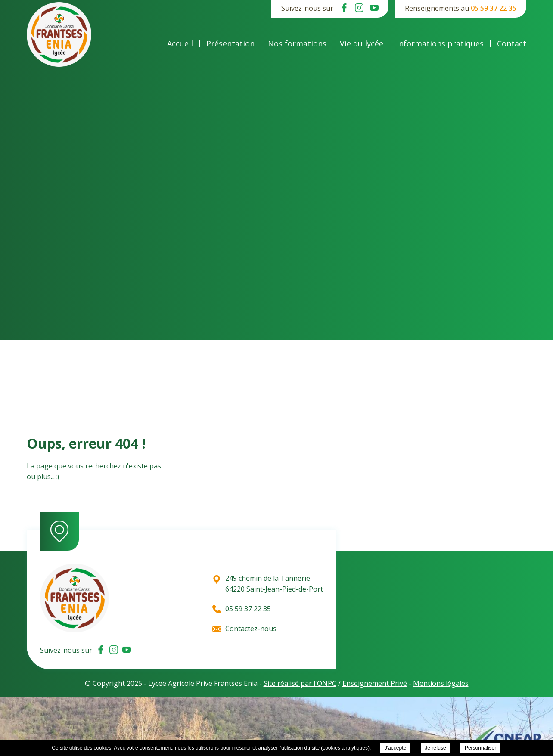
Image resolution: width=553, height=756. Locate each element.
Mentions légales (441, 683)
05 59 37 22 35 (494, 8)
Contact (512, 43)
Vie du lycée (362, 43)
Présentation (230, 43)
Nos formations (297, 43)
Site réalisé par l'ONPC (300, 683)
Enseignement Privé (375, 683)
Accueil (180, 43)
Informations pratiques (440, 43)
